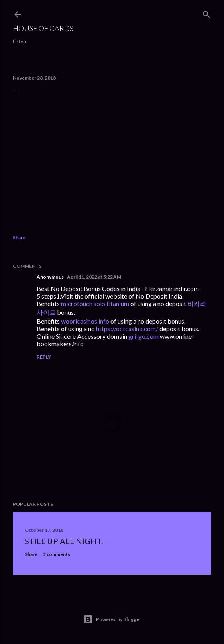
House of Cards (43, 28)
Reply (44, 357)
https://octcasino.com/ (127, 329)
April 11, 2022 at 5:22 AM (94, 277)
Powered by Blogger (112, 619)
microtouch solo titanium (95, 303)
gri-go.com (143, 336)
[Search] (206, 13)
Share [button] (19, 237)
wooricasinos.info (85, 321)
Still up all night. (64, 541)
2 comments (57, 554)
